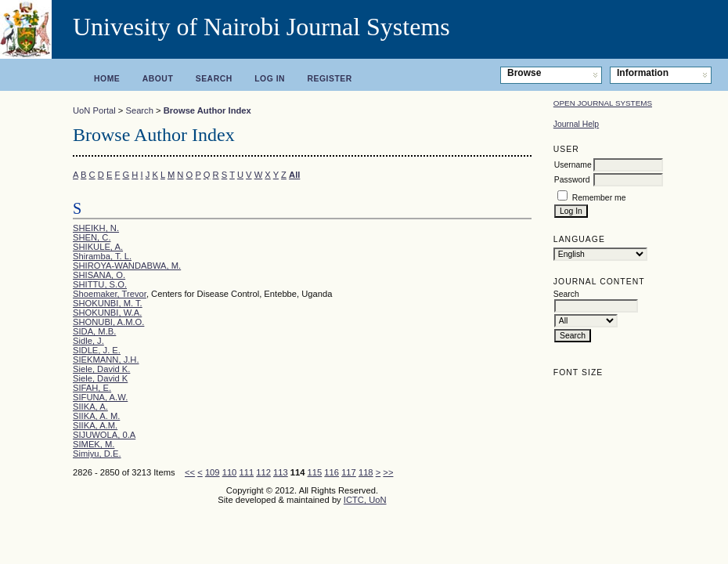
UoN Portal (94, 110)
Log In (270, 79)
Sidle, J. (88, 341)
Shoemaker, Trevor (110, 294)
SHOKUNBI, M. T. (108, 303)
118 (366, 472)
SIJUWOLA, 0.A (104, 435)
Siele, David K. (101, 369)
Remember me (599, 198)
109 (213, 472)
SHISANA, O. (99, 275)
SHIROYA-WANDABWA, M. (127, 266)
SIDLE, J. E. (97, 350)
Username (573, 165)
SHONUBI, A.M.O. (108, 322)
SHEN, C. (92, 237)
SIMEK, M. (94, 444)
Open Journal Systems (603, 103)
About (158, 79)
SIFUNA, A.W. (100, 397)
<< (190, 472)
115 (315, 472)
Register (330, 79)
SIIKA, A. (90, 407)
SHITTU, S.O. (100, 284)
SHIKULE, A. (98, 247)
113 (281, 472)
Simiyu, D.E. (97, 454)
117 (349, 472)
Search (214, 79)
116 (332, 472)
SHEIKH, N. (96, 228)
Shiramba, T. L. (102, 256)
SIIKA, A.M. (95, 425)
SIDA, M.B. (94, 331)
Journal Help (576, 124)
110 (230, 472)
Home (107, 79)
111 (246, 472)
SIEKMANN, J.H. (106, 360)
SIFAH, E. (92, 388)
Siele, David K (100, 378)
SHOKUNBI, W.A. (107, 313)
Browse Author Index (207, 110)
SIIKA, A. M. (96, 416)
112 (263, 472)
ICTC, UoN (365, 500)
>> (388, 472)
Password (572, 180)
